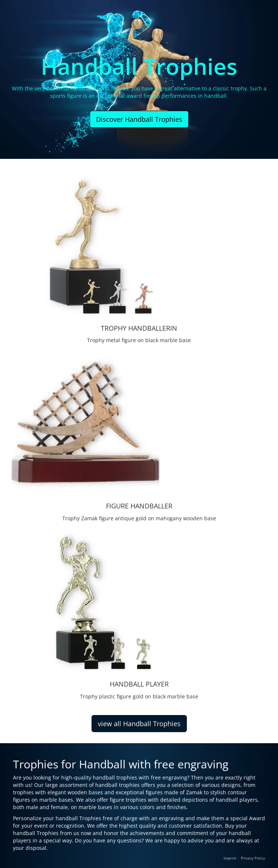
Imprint (230, 858)
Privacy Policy (253, 858)
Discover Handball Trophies (139, 119)
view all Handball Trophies (139, 724)
